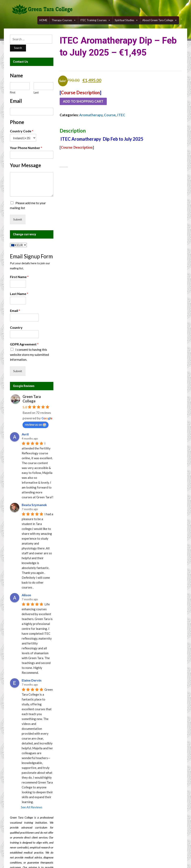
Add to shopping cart (84, 101)
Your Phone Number (26, 148)
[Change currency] (18, 245)
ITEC (121, 115)
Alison (26, 595)
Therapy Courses (64, 20)
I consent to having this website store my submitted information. (29, 354)
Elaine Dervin (32, 680)
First (13, 92)
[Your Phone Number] (32, 155)
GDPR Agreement (24, 344)
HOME (43, 20)
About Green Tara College (160, 20)
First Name (19, 277)
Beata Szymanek (34, 505)
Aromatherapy (91, 115)
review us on (36, 424)
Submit (18, 219)
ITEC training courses (95, 20)
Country (16, 327)
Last (36, 92)
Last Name (19, 294)
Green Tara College (32, 399)
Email (15, 311)
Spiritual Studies (126, 20)
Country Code (22, 131)
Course (110, 115)
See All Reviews (32, 807)
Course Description (80, 93)
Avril (25, 434)
